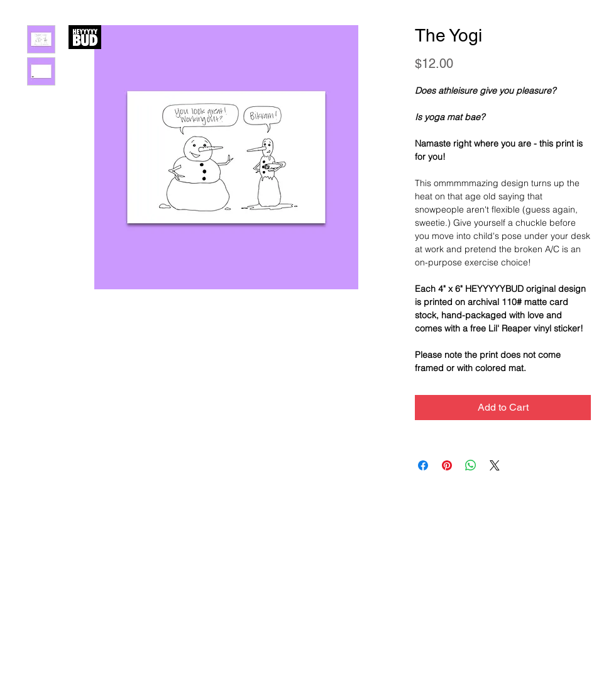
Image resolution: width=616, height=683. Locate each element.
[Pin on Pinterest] (447, 465)
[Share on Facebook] (423, 465)
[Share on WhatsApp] (471, 465)
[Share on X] (495, 465)
